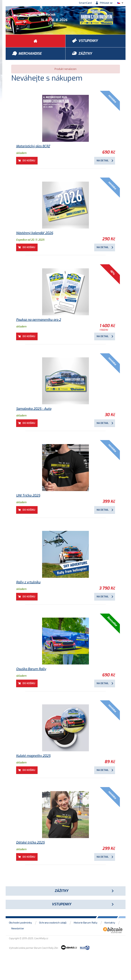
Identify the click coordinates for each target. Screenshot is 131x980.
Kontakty (110, 923)
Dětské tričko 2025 (30, 843)
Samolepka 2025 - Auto (34, 409)
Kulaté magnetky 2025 (33, 756)
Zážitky (61, 891)
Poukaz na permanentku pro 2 (39, 320)
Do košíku (29, 161)
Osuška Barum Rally (31, 669)
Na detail (103, 161)
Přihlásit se (106, 3)
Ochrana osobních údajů (53, 923)
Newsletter (18, 929)
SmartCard (85, 3)
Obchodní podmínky (20, 923)
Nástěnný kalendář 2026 (35, 233)
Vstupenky (61, 904)
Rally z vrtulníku (28, 582)
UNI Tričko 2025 (28, 496)
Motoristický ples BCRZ (33, 146)
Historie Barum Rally (86, 923)
